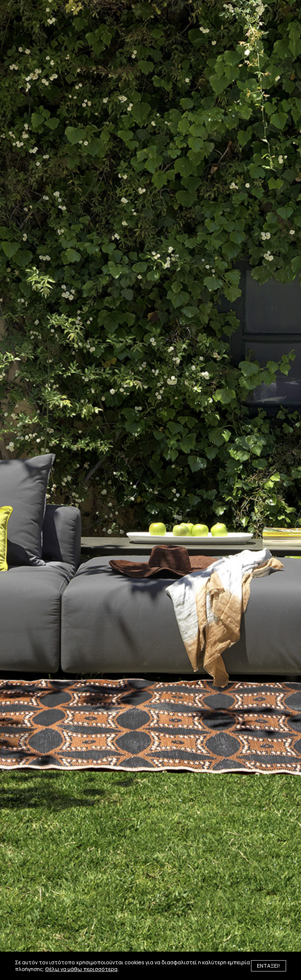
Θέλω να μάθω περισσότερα (81, 969)
